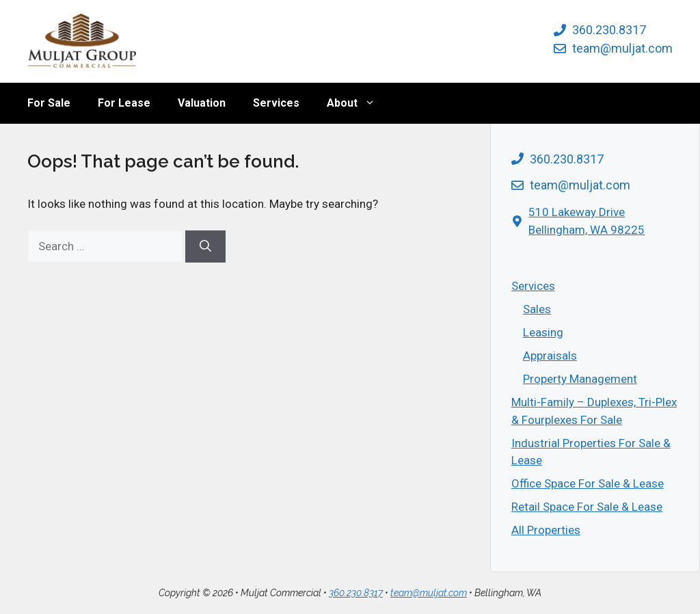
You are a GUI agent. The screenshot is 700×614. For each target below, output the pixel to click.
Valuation (202, 103)
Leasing (543, 332)
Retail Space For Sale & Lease (587, 507)
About (358, 103)
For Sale (49, 103)
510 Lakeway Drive (577, 212)
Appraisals (550, 356)
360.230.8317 (609, 30)
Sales (537, 309)
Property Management (580, 379)
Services (276, 103)
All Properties (546, 530)
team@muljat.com (622, 48)
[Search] (205, 247)
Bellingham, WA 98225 (587, 230)
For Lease (124, 103)
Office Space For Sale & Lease (588, 483)
